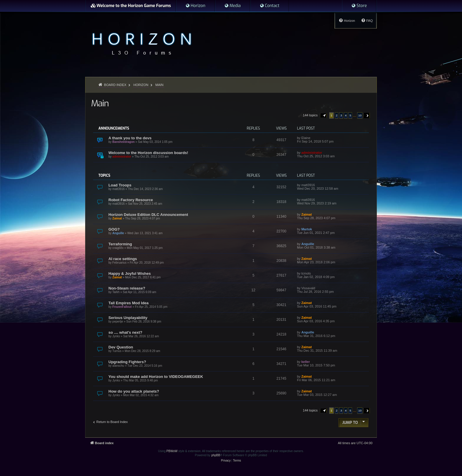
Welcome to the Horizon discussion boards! (148, 153)
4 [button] (346, 115)
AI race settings (123, 259)
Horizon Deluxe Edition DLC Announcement (148, 215)
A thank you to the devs (130, 138)
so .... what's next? (125, 332)
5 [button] (350, 115)
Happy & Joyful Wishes (130, 273)
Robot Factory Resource (131, 200)
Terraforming (120, 244)
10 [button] (360, 115)
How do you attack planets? (134, 391)
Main (100, 103)
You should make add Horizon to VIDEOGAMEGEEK (156, 377)
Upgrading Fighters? (127, 362)
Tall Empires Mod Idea (128, 303)
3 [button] (341, 115)
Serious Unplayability (128, 318)
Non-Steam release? (127, 288)
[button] (324, 115)
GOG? (114, 229)
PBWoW (172, 451)
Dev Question (121, 347)
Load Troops (120, 185)
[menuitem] (195, 6)
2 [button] (337, 115)
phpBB (216, 455)
